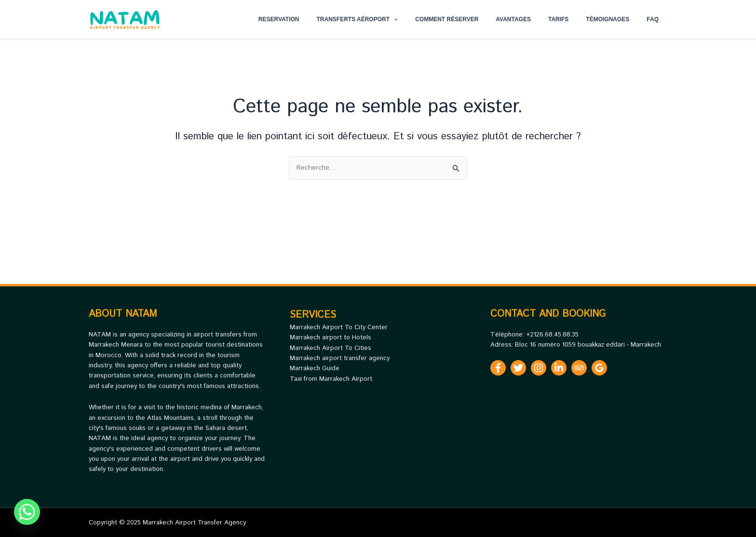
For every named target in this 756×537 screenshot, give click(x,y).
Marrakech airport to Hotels (331, 338)
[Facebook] (498, 368)
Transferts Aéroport (389, 19)
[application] (425, 19)
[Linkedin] (559, 368)
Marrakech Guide (315, 369)
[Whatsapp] (27, 512)
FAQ (655, 19)
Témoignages (616, 19)
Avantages (533, 19)
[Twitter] (518, 368)
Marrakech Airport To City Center (339, 328)
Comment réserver (473, 19)
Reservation (317, 19)
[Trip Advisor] (579, 368)
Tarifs (573, 19)
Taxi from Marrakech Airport (331, 379)
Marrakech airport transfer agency (340, 358)
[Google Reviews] (599, 368)
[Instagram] (539, 368)
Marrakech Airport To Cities (331, 348)
